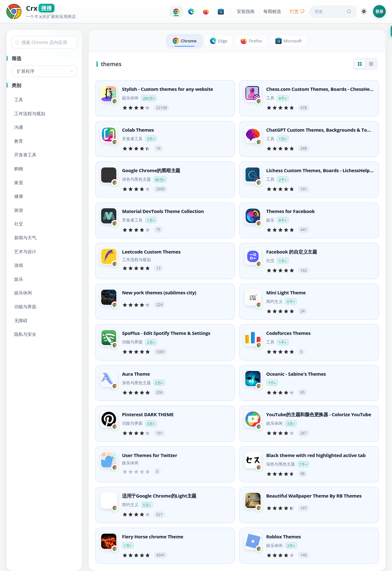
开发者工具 (25, 155)
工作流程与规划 (30, 113)
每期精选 (272, 11)
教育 (19, 141)
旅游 (19, 210)
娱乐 (19, 279)
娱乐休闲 (23, 293)
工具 (19, 100)
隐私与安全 (25, 334)
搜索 (334, 11)
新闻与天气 (25, 238)
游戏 (19, 265)
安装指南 (246, 11)
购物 (19, 169)
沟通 (19, 127)
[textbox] (44, 42)
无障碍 (21, 320)
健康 (19, 196)
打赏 (297, 11)
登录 (379, 11)
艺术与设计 (25, 251)
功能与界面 (25, 307)
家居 (19, 182)
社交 (19, 224)
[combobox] (44, 42)
